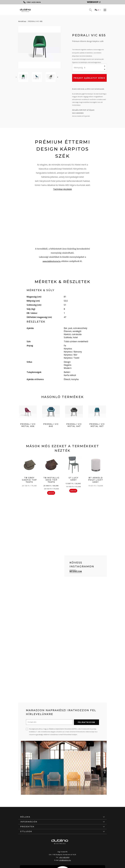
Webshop (94, 2)
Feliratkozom (86, 722)
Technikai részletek (62, 189)
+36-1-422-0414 (64, 857)
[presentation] (16, 77)
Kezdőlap (22, 21)
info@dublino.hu (65, 860)
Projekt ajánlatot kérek (89, 78)
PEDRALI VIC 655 (35, 21)
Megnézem (76, 571)
